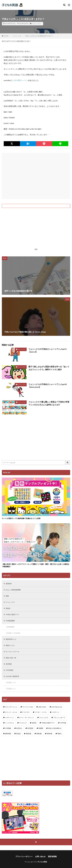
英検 (7, 596)
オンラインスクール (12, 652)
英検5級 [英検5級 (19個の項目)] (50, 734)
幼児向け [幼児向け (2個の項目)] (19, 728)
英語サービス (10, 645)
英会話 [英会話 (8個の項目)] (18, 734)
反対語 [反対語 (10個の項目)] (34, 723)
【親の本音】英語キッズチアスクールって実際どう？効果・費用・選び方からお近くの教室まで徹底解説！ (36, 565)
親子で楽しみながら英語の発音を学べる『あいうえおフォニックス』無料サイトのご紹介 (49, 368)
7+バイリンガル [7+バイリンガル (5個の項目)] (28, 707)
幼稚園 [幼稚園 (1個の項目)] (41, 728)
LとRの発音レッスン (20, 80)
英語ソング (12, 682)
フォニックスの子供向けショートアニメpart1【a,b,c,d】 (48, 350)
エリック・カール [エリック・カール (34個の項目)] (11, 712)
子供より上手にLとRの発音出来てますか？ (39, 36)
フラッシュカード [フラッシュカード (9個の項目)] (59, 717)
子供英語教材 (10, 621)
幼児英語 (9, 664)
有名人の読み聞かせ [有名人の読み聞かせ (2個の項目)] (55, 728)
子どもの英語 (42, 862)
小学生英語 (10, 670)
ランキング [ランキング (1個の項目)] (23, 723)
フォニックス (36, 24)
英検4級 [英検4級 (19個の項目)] (39, 734)
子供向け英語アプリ (12, 614)
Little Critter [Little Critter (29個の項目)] (42, 707)
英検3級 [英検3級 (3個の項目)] (29, 734)
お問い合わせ (40, 856)
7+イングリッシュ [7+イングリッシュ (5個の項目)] (11, 707)
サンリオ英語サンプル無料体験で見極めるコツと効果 (21, 518)
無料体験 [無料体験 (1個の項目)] (8, 734)
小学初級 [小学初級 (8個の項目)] (8, 728)
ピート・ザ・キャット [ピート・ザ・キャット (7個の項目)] (27, 717)
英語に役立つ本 (11, 658)
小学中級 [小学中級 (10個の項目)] (63, 723)
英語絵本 (9, 584)
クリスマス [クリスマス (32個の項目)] (26, 712)
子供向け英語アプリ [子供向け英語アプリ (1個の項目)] (48, 723)
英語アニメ (12, 689)
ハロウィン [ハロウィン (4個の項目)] (56, 712)
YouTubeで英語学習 (12, 676)
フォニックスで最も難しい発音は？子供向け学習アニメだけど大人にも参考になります (49, 403)
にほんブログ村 (7, 795)
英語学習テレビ (11, 639)
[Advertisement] (36, 176)
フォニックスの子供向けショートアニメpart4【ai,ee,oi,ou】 (48, 386)
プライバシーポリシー (24, 856)
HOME (6, 36)
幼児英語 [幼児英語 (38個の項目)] (30, 728)
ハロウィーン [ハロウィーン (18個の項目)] (10, 717)
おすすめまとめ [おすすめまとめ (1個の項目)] (57, 707)
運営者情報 (52, 856)
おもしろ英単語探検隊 (13, 590)
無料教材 (11, 627)
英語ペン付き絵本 (14, 633)
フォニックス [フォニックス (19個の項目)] (44, 717)
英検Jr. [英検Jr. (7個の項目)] (60, 734)
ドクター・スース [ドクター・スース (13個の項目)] (41, 712)
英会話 (8, 608)
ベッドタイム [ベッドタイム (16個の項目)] (10, 723)
